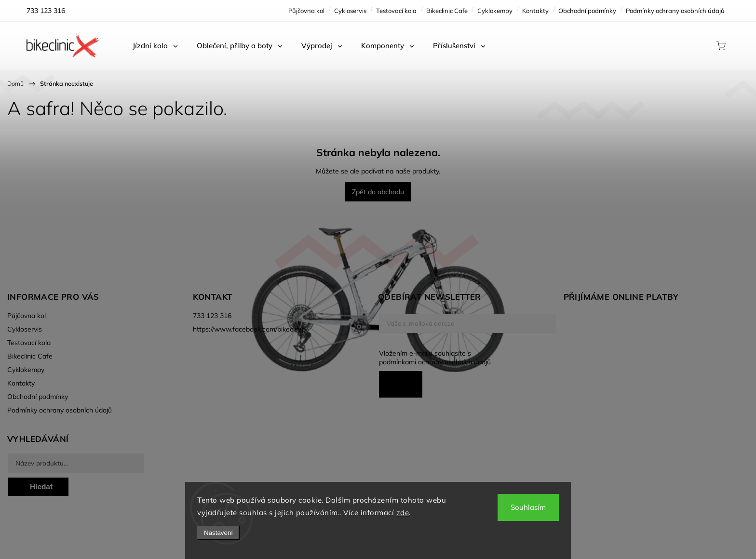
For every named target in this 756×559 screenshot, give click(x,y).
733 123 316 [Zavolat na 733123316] (212, 316)
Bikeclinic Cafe (447, 11)
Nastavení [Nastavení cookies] (218, 533)
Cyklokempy (495, 11)
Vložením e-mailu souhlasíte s (462, 358)
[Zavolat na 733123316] (46, 11)
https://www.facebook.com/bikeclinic (249, 329)
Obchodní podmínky (587, 11)
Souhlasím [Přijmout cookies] (528, 507)
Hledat (41, 486)
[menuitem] (155, 46)
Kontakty (535, 11)
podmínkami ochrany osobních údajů (435, 362)
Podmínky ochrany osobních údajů (675, 11)
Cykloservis (350, 11)
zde (403, 512)
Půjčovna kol (306, 11)
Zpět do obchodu (378, 192)
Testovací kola (396, 11)
